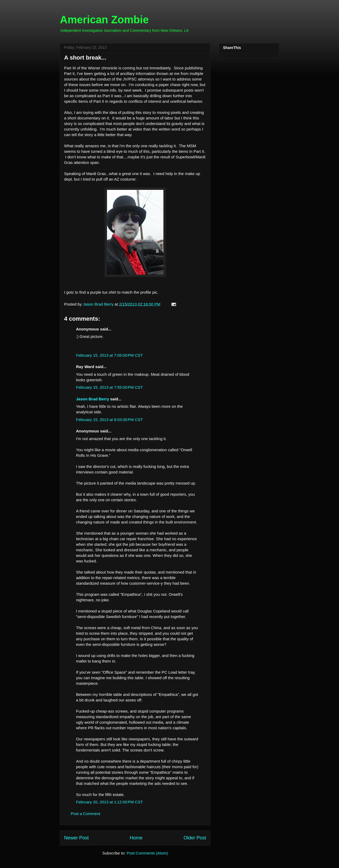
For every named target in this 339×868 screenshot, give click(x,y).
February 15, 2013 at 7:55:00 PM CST (109, 387)
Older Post (195, 838)
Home (136, 838)
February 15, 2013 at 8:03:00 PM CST (109, 420)
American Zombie (104, 20)
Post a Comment (86, 814)
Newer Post (76, 838)
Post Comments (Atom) (147, 853)
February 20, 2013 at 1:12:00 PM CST (109, 802)
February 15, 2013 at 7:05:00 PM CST (109, 355)
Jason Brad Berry (93, 399)
